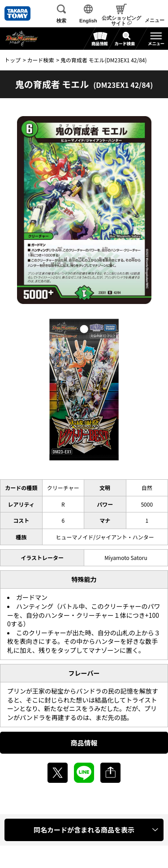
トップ (13, 60)
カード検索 (40, 60)
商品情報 (84, 743)
